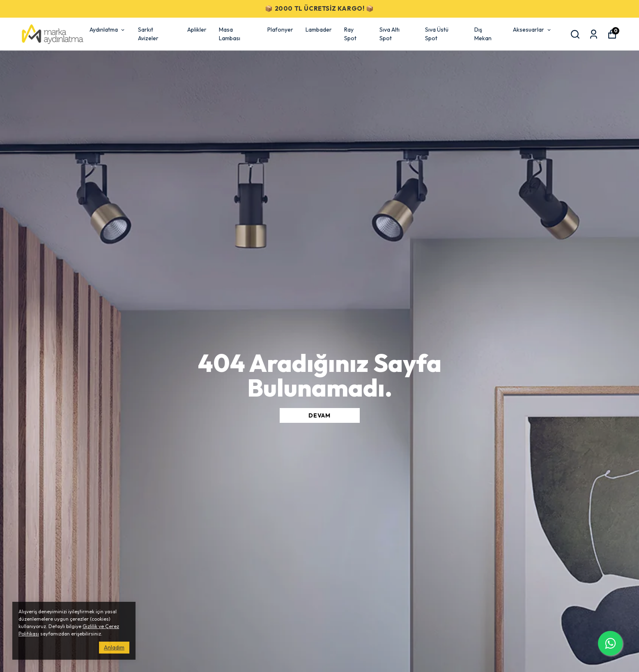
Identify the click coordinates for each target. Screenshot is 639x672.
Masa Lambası (230, 34)
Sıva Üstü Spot (437, 34)
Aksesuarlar (532, 30)
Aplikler (197, 30)
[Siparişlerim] (594, 34)
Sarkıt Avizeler (148, 34)
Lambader (319, 30)
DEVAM (319, 415)
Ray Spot (350, 34)
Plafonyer (280, 30)
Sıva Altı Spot (390, 34)
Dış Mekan (483, 34)
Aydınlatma (108, 30)
